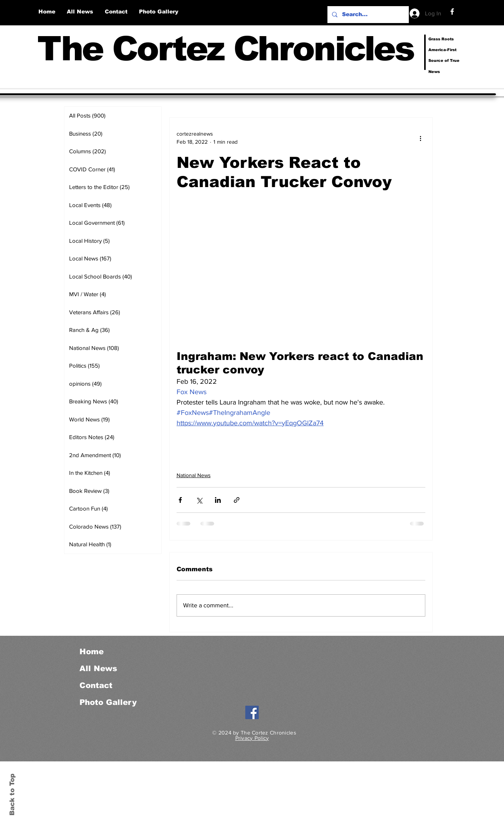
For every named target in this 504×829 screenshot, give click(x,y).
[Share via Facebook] (180, 500)
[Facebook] (452, 12)
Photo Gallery (108, 702)
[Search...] (367, 15)
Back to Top (12, 795)
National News (194, 475)
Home (92, 652)
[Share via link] (237, 500)
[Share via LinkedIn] (218, 500)
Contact (96, 685)
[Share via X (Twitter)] (199, 500)
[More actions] (421, 138)
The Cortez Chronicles (226, 49)
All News (98, 668)
